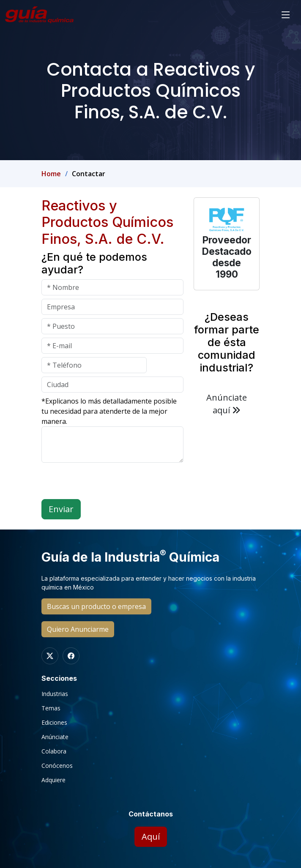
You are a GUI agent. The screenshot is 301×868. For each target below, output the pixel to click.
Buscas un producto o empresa (96, 606)
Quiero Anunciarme (78, 629)
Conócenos (57, 766)
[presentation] (106, 483)
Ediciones (54, 723)
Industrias (55, 694)
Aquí (151, 837)
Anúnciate (55, 737)
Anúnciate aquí (227, 404)
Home (51, 174)
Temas (51, 708)
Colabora (54, 751)
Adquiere (53, 780)
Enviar (61, 509)
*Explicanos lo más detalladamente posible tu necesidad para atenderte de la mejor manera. (109, 411)
